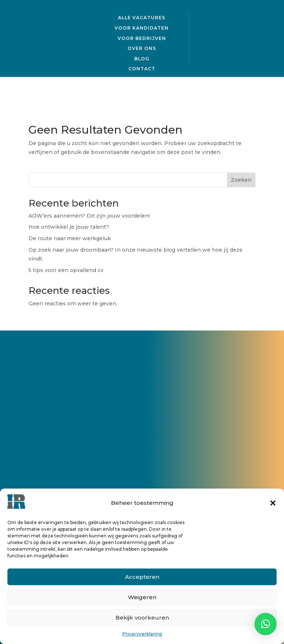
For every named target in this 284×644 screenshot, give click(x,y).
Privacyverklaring (142, 634)
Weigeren (142, 597)
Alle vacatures (142, 17)
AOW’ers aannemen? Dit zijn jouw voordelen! (89, 216)
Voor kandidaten (142, 27)
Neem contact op (92, 426)
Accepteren (142, 577)
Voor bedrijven (142, 37)
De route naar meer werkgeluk (70, 238)
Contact (142, 68)
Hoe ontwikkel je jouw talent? (70, 227)
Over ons (142, 48)
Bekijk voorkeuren (142, 618)
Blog (142, 58)
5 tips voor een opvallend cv (66, 270)
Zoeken (241, 180)
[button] (273, 503)
